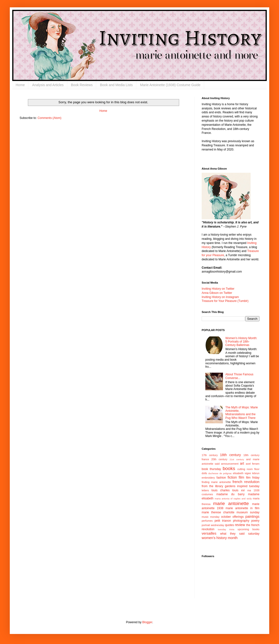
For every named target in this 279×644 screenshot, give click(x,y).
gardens (230, 486)
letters (205, 490)
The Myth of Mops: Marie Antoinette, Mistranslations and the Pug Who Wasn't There (242, 413)
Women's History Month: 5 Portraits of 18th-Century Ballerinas (241, 342)
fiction (232, 477)
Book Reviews (82, 85)
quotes (230, 525)
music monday (211, 517)
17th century (210, 455)
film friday (253, 478)
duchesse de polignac (220, 473)
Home (20, 85)
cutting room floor (248, 469)
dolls (204, 473)
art (242, 463)
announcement (230, 464)
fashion (221, 478)
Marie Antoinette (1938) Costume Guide (170, 85)
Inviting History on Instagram (220, 297)
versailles (209, 533)
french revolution (246, 482)
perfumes (207, 521)
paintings (252, 517)
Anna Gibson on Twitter (217, 293)
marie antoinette (231, 503)
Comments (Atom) (49, 118)
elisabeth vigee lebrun (246, 473)
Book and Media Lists (116, 85)
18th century (230, 455)
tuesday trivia (226, 529)
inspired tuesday (248, 486)
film (241, 477)
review (240, 525)
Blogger (147, 622)
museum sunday (248, 512)
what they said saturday (240, 534)
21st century (237, 459)
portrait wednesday (213, 525)
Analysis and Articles (48, 85)
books (229, 468)
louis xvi (238, 490)
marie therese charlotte (218, 512)
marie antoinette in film (243, 508)
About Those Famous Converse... (239, 376)
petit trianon (223, 521)
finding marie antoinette (216, 482)
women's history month (220, 538)
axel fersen (253, 464)
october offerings (232, 517)
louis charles (221, 490)
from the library (212, 486)
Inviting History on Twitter (218, 289)
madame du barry (230, 494)
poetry (255, 521)
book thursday (211, 469)
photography (241, 521)
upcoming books (249, 529)
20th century (219, 459)
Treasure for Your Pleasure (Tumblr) (225, 301)
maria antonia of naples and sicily (233, 499)
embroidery (208, 478)
